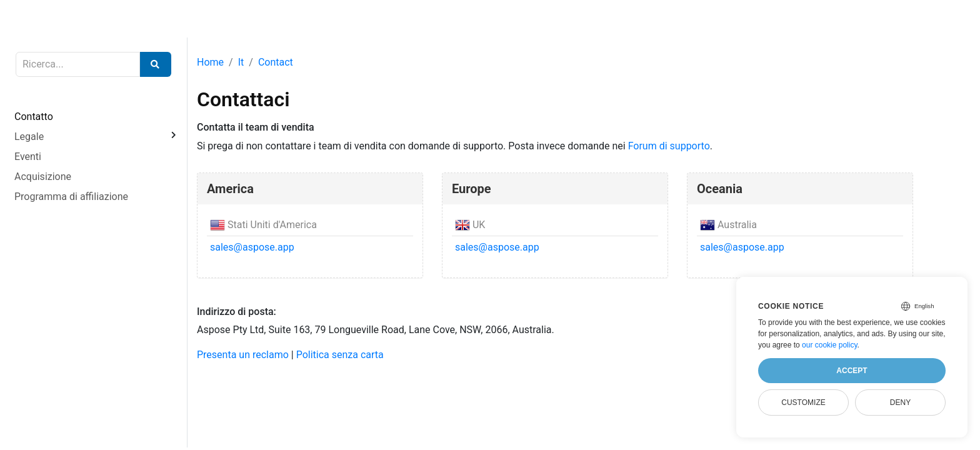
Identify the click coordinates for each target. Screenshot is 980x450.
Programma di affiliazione (71, 197)
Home (210, 62)
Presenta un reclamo (243, 355)
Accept (852, 371)
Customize (803, 402)
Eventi (28, 157)
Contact (276, 62)
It (241, 62)
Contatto (34, 117)
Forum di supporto (669, 146)
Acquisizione (43, 177)
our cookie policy (830, 345)
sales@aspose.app (252, 247)
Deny (900, 402)
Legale (29, 137)
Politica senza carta (340, 355)
